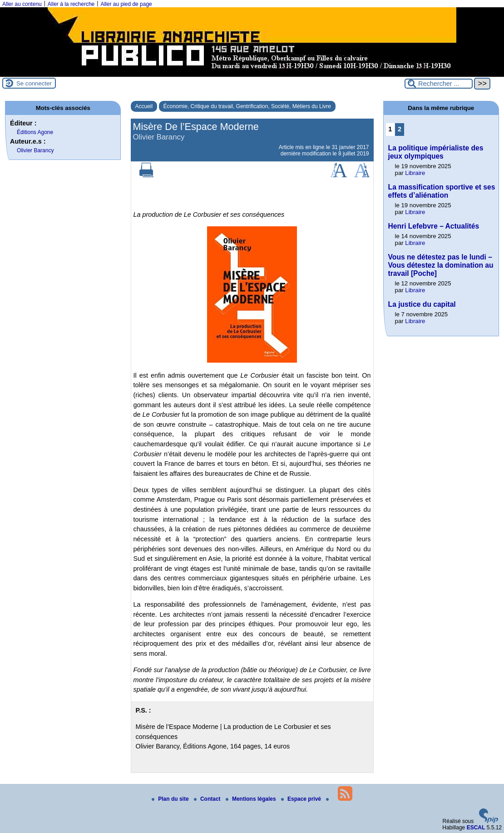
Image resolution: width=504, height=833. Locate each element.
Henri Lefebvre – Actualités (434, 226)
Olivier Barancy (35, 150)
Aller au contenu (22, 4)
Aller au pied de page (126, 4)
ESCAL (476, 828)
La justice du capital (422, 304)
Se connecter (34, 83)
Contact (208, 799)
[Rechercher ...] (439, 84)
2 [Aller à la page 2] (400, 129)
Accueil (144, 106)
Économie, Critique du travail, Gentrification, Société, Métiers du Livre (247, 106)
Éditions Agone (35, 132)
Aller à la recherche (71, 4)
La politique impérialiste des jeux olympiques (436, 152)
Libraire (415, 173)
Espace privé (302, 799)
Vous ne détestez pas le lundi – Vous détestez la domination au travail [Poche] (441, 265)
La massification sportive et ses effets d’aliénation (442, 191)
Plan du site (171, 799)
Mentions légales (252, 799)
